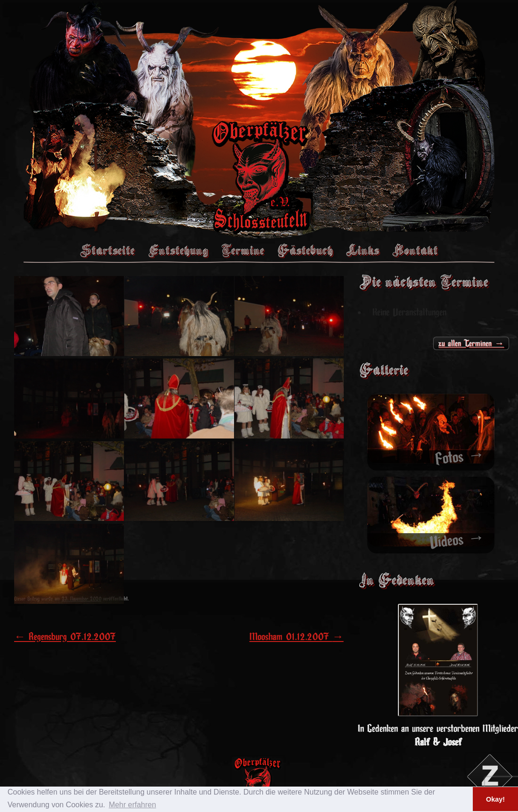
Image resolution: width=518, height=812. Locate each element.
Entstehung (178, 250)
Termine (243, 250)
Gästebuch (305, 250)
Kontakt (415, 250)
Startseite (107, 250)
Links (363, 250)
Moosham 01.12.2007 (297, 637)
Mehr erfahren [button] (133, 805)
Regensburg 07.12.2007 (65, 637)
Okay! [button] (495, 799)
